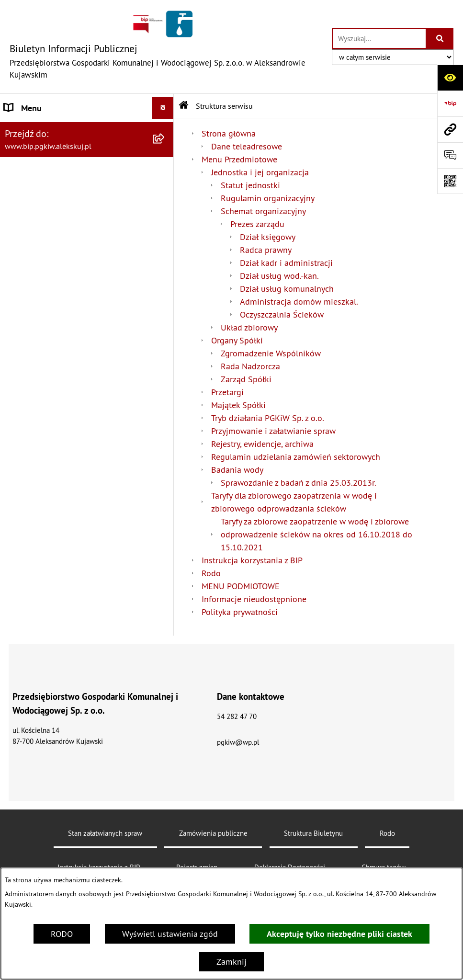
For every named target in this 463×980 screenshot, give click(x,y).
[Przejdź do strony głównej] (166, 47)
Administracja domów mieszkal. (299, 302)
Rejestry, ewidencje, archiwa (262, 444)
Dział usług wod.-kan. (279, 276)
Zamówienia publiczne (213, 833)
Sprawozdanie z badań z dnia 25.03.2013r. (299, 483)
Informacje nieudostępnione (254, 599)
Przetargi (227, 392)
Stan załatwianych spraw (105, 833)
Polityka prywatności (240, 612)
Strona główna (31, 130)
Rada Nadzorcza (250, 366)
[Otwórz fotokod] (450, 181)
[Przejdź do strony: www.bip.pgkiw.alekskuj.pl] (450, 129)
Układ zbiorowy (249, 327)
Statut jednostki (250, 185)
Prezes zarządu (257, 224)
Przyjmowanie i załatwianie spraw (273, 431)
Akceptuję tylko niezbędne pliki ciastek (339, 934)
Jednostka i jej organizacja (260, 172)
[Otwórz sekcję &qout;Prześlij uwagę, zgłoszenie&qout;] (450, 155)
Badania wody (237, 470)
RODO (62, 934)
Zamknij (231, 962)
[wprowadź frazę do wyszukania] (379, 39)
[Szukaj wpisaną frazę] (440, 39)
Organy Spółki (237, 340)
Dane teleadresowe (247, 146)
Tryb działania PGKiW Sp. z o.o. (268, 418)
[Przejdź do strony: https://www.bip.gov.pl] (450, 103)
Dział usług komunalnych (287, 289)
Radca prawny (266, 250)
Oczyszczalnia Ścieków (282, 314)
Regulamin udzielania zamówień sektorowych (296, 457)
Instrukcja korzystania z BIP (252, 560)
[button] (165, 130)
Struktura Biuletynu (313, 833)
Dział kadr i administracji (286, 263)
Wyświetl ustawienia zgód (170, 934)
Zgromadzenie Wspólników (271, 353)
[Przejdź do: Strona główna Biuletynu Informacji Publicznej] (184, 106)
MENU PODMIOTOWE (241, 586)
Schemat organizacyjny (263, 211)
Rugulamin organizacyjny (268, 198)
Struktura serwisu (224, 106)
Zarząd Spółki (246, 379)
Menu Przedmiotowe (42, 185)
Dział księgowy (268, 237)
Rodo (14, 206)
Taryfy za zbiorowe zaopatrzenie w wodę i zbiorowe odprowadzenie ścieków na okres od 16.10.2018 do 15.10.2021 (316, 534)
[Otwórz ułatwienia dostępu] (450, 78)
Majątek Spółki (238, 405)
